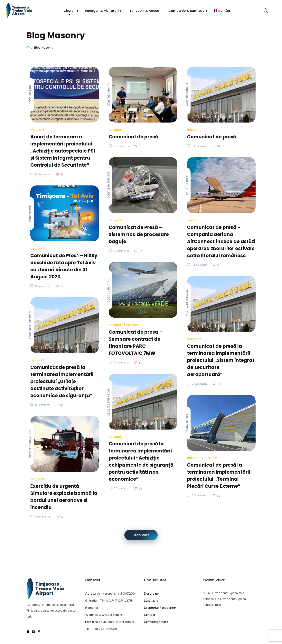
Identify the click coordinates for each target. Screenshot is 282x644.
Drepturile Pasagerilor (160, 608)
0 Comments (43, 174)
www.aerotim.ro (111, 615)
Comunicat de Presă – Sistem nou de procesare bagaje (139, 234)
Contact (150, 615)
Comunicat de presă (133, 137)
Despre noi (152, 594)
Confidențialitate (156, 622)
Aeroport (37, 130)
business (133, 325)
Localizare (151, 601)
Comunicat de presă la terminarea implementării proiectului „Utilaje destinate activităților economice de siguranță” (62, 381)
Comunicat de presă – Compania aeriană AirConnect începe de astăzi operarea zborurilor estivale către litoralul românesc (221, 241)
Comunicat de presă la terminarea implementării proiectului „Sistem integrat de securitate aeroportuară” (221, 360)
